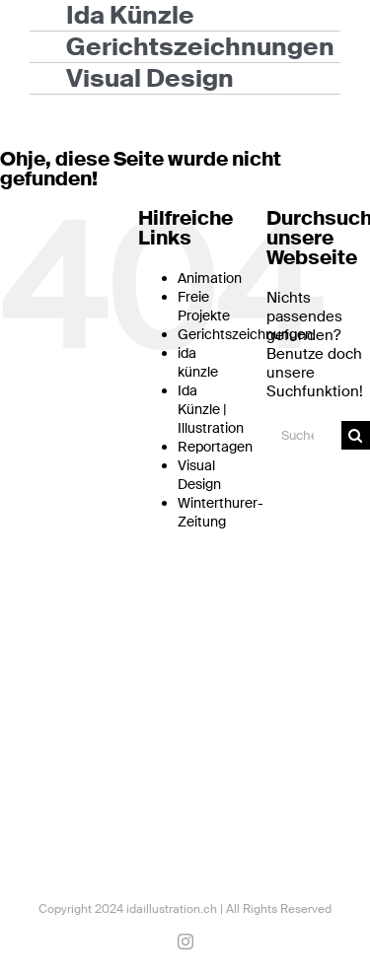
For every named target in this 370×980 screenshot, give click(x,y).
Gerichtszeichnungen (245, 334)
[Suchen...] (304, 435)
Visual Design (199, 475)
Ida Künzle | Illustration (211, 409)
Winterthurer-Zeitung (221, 512)
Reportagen (215, 447)
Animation (210, 278)
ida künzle (198, 362)
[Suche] (356, 435)
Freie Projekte (204, 306)
